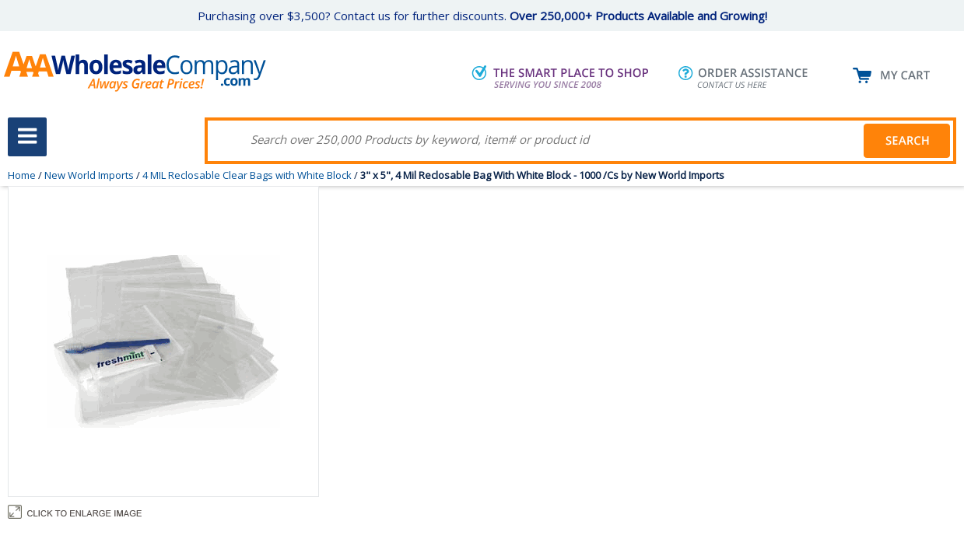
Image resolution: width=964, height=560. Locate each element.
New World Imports (89, 175)
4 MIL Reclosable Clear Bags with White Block (247, 175)
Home (22, 175)
